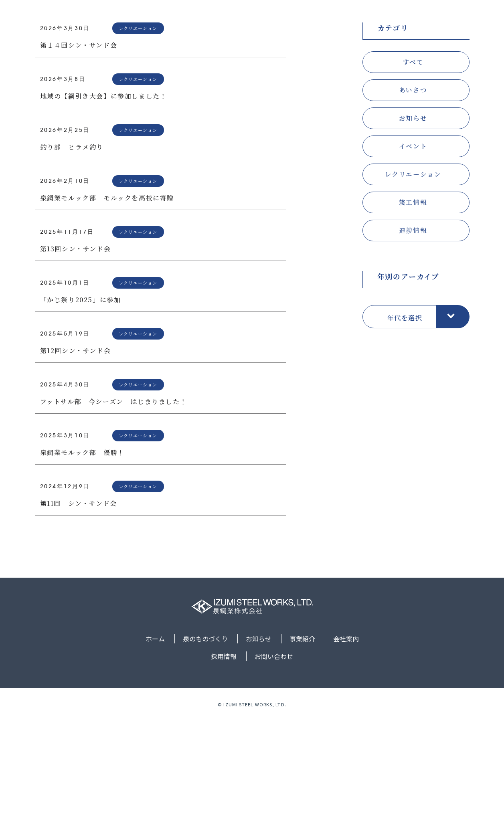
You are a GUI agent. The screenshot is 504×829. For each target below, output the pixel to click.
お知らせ (298, 21)
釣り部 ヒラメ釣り (72, 255)
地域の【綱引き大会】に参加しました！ (104, 204)
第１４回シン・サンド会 (79, 153)
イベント (413, 254)
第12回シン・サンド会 (76, 459)
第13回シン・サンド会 (76, 357)
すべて (413, 170)
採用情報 (415, 21)
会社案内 (376, 21)
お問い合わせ (459, 21)
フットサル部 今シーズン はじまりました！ (114, 510)
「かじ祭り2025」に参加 (81, 408)
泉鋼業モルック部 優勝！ (82, 561)
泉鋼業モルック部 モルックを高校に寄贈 (107, 306)
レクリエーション (413, 282)
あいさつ (413, 198)
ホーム (206, 21)
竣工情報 (413, 310)
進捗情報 (413, 339)
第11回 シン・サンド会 (79, 612)
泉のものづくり (251, 21)
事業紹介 (337, 21)
